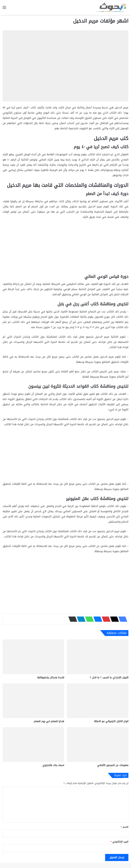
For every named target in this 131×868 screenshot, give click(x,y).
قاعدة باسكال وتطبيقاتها (51, 678)
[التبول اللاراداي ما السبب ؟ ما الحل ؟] (98, 657)
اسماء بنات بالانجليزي (53, 765)
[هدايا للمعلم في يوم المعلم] (33, 701)
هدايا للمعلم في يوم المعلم (49, 721)
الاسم (125, 827)
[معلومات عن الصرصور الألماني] (98, 745)
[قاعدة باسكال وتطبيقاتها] (33, 657)
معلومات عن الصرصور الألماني (113, 765)
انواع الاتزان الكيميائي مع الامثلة (111, 721)
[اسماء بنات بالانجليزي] (33, 745)
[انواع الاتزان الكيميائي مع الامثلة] (98, 701)
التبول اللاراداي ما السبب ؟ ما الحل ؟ (109, 678)
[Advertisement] (65, 248)
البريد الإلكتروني (120, 842)
